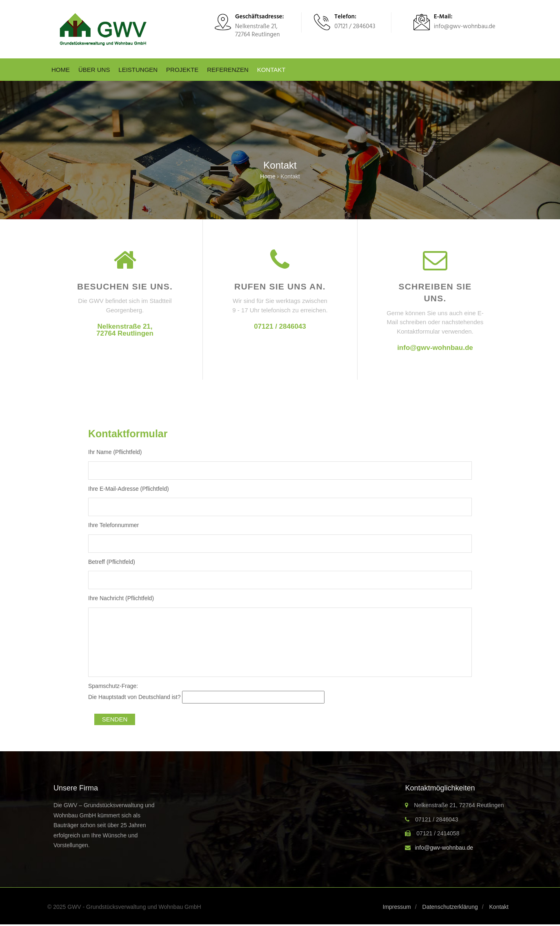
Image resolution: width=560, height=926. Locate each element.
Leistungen (138, 70)
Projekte (182, 70)
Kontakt (271, 70)
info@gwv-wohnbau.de (435, 348)
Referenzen (228, 70)
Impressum (397, 907)
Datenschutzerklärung (450, 907)
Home (61, 70)
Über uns (94, 70)
